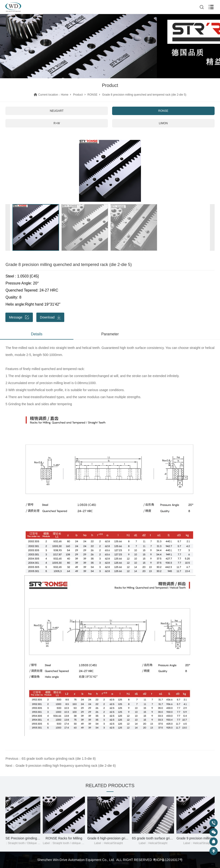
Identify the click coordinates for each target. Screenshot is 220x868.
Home (64, 95)
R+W (57, 123)
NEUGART (57, 111)
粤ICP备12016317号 (168, 860)
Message (19, 317)
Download (50, 317)
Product (78, 95)
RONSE (93, 95)
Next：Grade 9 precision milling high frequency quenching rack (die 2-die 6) (61, 766)
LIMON (163, 123)
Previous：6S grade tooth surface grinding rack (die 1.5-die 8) (50, 759)
